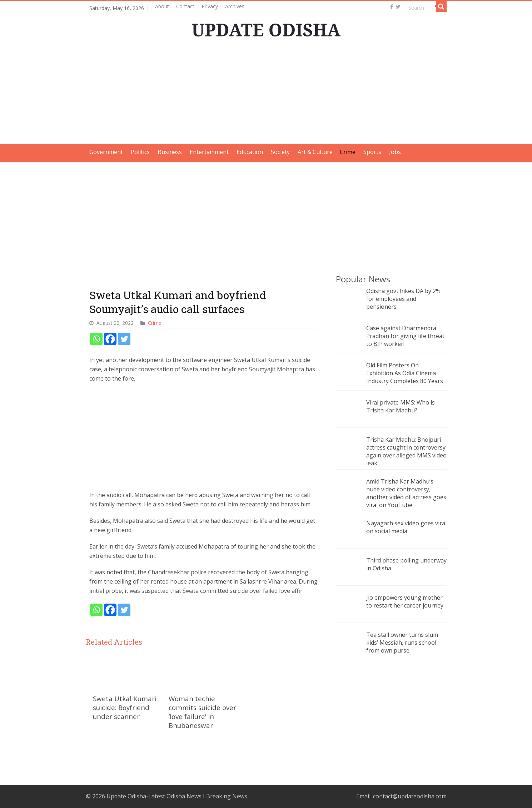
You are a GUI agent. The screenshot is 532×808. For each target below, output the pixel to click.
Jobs (395, 152)
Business (170, 152)
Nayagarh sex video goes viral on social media (406, 527)
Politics (140, 152)
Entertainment (209, 152)
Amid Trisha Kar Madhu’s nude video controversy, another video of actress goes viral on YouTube (406, 493)
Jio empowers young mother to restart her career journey (405, 601)
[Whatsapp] (96, 339)
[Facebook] (110, 339)
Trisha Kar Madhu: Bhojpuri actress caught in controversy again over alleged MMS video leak (406, 451)
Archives (235, 6)
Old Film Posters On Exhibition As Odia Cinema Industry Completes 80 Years (405, 373)
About (162, 6)
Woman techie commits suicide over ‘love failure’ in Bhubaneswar (202, 712)
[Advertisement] (266, 94)
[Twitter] (124, 339)
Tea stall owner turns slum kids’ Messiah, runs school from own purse (402, 643)
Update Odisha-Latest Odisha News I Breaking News (177, 796)
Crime (348, 152)
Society (280, 152)
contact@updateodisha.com (410, 796)
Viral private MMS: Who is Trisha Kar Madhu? (401, 406)
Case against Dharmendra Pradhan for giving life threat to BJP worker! (405, 336)
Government (106, 152)
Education (250, 152)
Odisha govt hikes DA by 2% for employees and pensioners (403, 299)
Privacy (210, 6)
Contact (185, 6)
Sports (372, 152)
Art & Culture (315, 152)
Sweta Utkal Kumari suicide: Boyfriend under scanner (125, 707)
